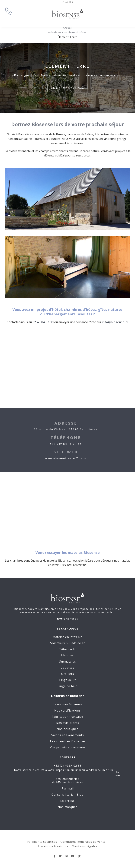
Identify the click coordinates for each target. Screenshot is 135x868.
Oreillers (68, 674)
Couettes (67, 668)
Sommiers (58, 643)
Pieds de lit (77, 643)
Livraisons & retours (53, 846)
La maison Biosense (67, 704)
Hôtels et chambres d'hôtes (67, 32)
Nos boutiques (67, 729)
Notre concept (67, 619)
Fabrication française (67, 717)
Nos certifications (67, 710)
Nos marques (67, 807)
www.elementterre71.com (66, 458)
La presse (67, 801)
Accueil (68, 28)
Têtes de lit (68, 649)
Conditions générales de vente (83, 842)
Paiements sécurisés (42, 842)
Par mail (68, 788)
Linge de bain (67, 686)
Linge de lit (67, 680)
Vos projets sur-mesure (67, 747)
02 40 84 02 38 (43, 322)
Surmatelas (68, 661)
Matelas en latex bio (68, 637)
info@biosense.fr (115, 322)
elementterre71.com (68, 88)
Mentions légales (84, 846)
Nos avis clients (67, 723)
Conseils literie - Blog (67, 795)
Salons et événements (68, 735)
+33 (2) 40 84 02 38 (67, 766)
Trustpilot (68, 2)
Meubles (67, 655)
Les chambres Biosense (67, 741)
